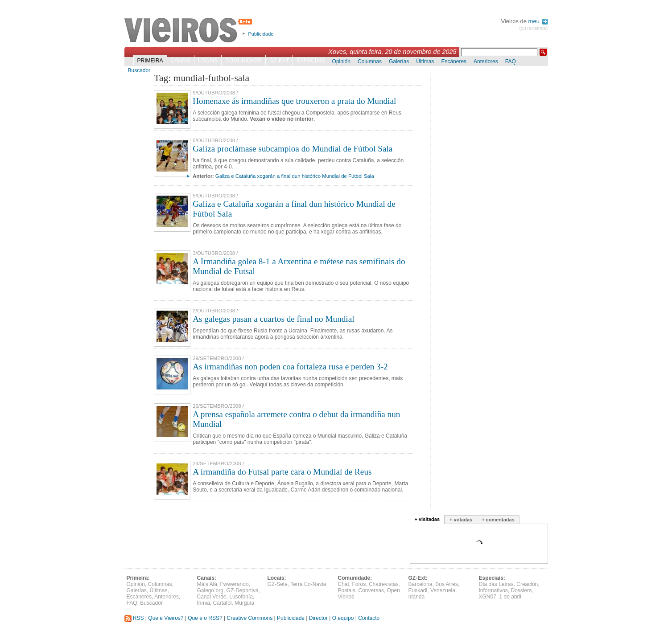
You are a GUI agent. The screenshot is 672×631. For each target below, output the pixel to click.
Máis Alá (207, 584)
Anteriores (486, 61)
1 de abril (510, 597)
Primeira (150, 61)
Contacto (369, 618)
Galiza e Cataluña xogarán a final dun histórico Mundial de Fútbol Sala (295, 176)
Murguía (244, 603)
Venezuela (443, 590)
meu (538, 21)
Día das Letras (496, 584)
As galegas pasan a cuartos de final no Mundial (273, 319)
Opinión (341, 61)
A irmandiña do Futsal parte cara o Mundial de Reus (282, 472)
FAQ (511, 61)
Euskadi (418, 590)
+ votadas (461, 520)
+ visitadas (427, 519)
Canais (181, 61)
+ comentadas (498, 520)
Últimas (425, 61)
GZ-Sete (278, 584)
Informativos (493, 590)
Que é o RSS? (205, 618)
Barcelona (421, 584)
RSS (134, 618)
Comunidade (243, 61)
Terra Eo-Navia (308, 584)
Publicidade (261, 34)
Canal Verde (212, 597)
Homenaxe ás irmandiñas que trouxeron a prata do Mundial (294, 101)
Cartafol (223, 603)
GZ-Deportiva (243, 590)
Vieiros (190, 31)
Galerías (399, 61)
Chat (344, 584)
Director (318, 618)
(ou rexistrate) (533, 28)
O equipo (343, 618)
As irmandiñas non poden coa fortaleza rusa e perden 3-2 (290, 367)
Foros (359, 584)
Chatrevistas (384, 584)
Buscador (139, 70)
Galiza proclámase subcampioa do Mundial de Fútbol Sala (293, 149)
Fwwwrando (235, 584)
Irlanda (417, 597)
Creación (527, 584)
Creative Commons (249, 618)
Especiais (311, 61)
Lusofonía (241, 597)
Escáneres (454, 61)
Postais (347, 590)
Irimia (204, 603)
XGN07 (488, 597)
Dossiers (522, 590)
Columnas (370, 61)
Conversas (371, 590)
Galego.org (210, 590)
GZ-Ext (279, 61)
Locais (208, 61)
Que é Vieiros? (166, 618)
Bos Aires (447, 584)
